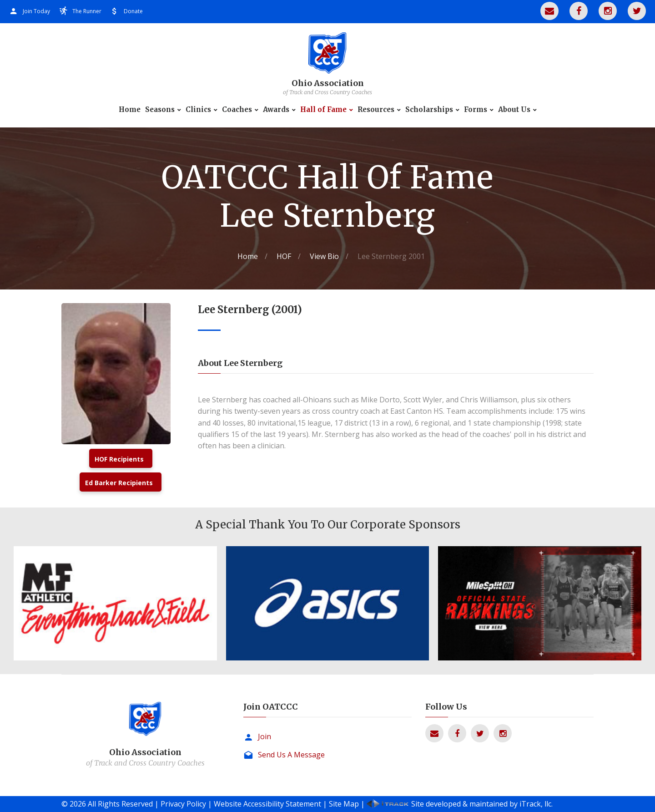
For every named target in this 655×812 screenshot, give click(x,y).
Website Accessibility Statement (267, 804)
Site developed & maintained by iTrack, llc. (482, 804)
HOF (284, 256)
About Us (514, 110)
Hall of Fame (323, 110)
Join (265, 736)
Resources (376, 110)
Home (130, 110)
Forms (476, 110)
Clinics (198, 110)
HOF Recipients (119, 459)
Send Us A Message (291, 755)
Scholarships (429, 110)
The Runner (87, 11)
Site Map (344, 804)
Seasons (160, 110)
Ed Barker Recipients (119, 483)
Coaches (237, 110)
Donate (133, 11)
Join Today (36, 11)
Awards (276, 110)
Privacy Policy (183, 804)
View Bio (324, 256)
